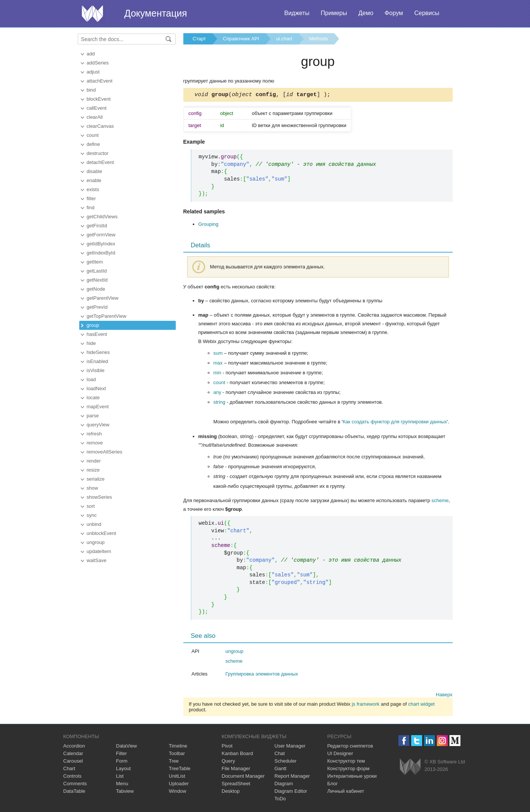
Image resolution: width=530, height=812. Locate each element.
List (120, 777)
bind (91, 90)
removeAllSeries (105, 452)
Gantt (281, 770)
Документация (156, 13)
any (217, 393)
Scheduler (286, 762)
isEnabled (98, 361)
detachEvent (100, 162)
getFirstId (97, 226)
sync (92, 515)
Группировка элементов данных (262, 675)
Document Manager (243, 777)
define (93, 144)
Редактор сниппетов (350, 747)
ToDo (280, 800)
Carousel (73, 762)
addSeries (98, 63)
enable (94, 180)
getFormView (101, 235)
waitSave (97, 560)
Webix (410, 768)
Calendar (73, 755)
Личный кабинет (346, 792)
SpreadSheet (236, 785)
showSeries (99, 497)
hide (91, 343)
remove (95, 443)
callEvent (97, 108)
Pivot (227, 747)
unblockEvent (101, 533)
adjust (93, 72)
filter (91, 198)
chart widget (421, 705)
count (93, 135)
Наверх (444, 696)
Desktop (231, 792)
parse (93, 416)
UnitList (177, 777)
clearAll (95, 117)
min (217, 374)
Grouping (208, 225)
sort (91, 506)
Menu (122, 785)
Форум (394, 13)
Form (122, 762)
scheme (440, 502)
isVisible (96, 370)
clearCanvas (100, 126)
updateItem (99, 551)
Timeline (178, 747)
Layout (124, 770)
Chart (69, 770)
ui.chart (284, 39)
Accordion (74, 747)
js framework (366, 705)
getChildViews (102, 217)
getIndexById (101, 253)
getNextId (97, 280)
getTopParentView (107, 316)
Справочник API (241, 39)
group (93, 325)
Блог (333, 785)
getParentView (103, 298)
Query (228, 762)
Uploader (179, 785)
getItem (95, 262)
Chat (280, 755)
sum (218, 354)
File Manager (236, 770)
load (91, 379)
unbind (94, 524)
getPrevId (97, 307)
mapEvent (98, 407)
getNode (96, 289)
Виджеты (297, 13)
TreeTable (180, 770)
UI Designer (340, 755)
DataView (127, 747)
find (91, 208)
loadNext (96, 388)
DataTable (75, 792)
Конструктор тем (346, 762)
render (94, 461)
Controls (72, 777)
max (218, 364)
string (220, 403)
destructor (98, 153)
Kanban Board (237, 755)
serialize (96, 479)
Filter (122, 755)
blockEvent (99, 99)
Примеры (334, 13)
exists (93, 189)
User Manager (290, 747)
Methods (319, 39)
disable (94, 171)
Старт (199, 39)
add (91, 54)
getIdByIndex (101, 244)
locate (93, 398)
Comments (75, 785)
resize (93, 470)
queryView (98, 425)
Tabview (125, 792)
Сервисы (427, 13)
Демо (366, 13)
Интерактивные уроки (352, 777)
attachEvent (100, 81)
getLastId (97, 271)
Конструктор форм (349, 770)
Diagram (284, 785)
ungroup (96, 542)
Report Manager (292, 777)
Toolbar (177, 755)
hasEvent (97, 334)
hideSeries (98, 352)
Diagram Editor (291, 792)
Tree (174, 762)
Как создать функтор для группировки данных (395, 423)
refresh (94, 434)
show (92, 488)
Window (178, 792)
